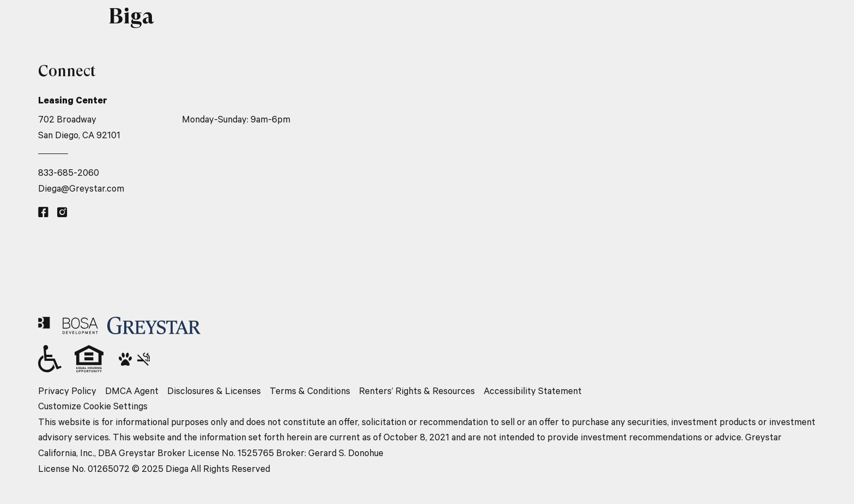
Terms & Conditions (310, 391)
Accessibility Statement (533, 391)
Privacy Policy (67, 391)
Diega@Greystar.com (81, 188)
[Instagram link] (62, 213)
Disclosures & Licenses (214, 391)
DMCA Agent (132, 391)
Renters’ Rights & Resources (417, 391)
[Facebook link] (43, 213)
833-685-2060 (69, 172)
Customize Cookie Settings (93, 406)
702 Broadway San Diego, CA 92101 (79, 127)
